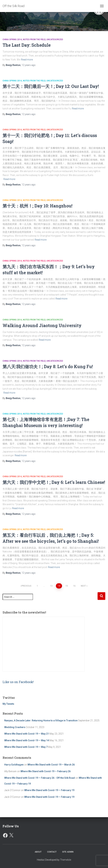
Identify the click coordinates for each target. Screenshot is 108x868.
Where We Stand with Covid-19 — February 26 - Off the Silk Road (40, 778)
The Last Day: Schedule (27, 45)
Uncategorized (55, 39)
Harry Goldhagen (14, 765)
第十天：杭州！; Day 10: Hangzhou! (38, 206)
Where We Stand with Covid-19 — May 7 (26, 747)
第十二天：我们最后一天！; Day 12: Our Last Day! (51, 86)
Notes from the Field (34, 39)
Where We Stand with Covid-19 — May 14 (27, 740)
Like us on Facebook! (18, 682)
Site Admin (68, 852)
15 (67, 586)
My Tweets (8, 704)
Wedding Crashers (15, 727)
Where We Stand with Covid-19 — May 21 (27, 734)
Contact (52, 852)
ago (29, 65)
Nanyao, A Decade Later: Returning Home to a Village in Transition (41, 721)
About (38, 852)
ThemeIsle (66, 860)
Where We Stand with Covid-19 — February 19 (49, 790)
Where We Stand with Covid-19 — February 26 (46, 771)
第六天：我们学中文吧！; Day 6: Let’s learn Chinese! (54, 482)
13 (51, 586)
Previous (26, 586)
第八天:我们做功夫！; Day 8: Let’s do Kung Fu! (48, 367)
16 (74, 586)
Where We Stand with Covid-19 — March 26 (51, 765)
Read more (27, 60)
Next (83, 586)
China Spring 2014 (12, 39)
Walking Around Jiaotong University (42, 325)
